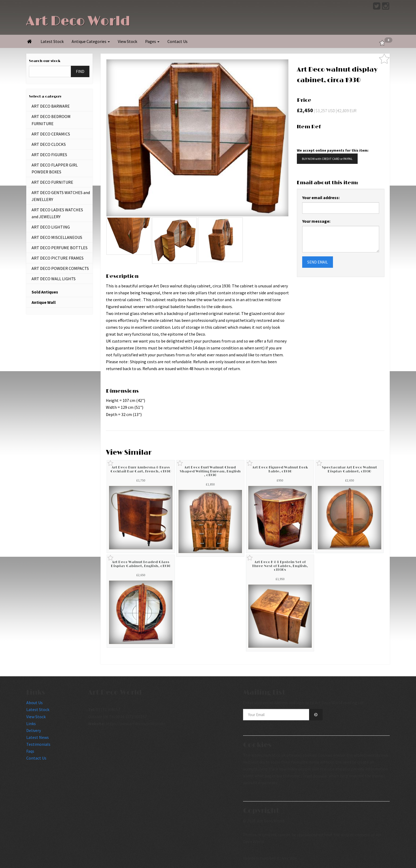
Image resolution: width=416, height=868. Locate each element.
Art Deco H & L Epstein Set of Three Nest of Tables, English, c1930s (280, 566)
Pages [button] (152, 41)
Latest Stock (52, 41)
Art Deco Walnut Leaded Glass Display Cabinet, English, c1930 (141, 564)
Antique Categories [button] (91, 41)
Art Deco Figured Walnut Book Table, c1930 (280, 469)
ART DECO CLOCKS (49, 144)
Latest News (38, 737)
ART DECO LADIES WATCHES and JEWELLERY (57, 213)
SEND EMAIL (318, 262)
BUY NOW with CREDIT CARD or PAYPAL (327, 159)
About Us (34, 703)
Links (31, 724)
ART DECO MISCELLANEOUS (57, 237)
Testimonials (38, 744)
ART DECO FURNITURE (52, 182)
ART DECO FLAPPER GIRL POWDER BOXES (55, 168)
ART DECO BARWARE (51, 106)
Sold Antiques (45, 292)
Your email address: (321, 198)
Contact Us (177, 41)
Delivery (34, 730)
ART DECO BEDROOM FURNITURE (51, 120)
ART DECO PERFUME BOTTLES (60, 248)
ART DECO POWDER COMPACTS (60, 268)
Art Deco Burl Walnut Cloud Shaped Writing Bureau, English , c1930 (210, 471)
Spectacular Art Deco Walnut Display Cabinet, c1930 (349, 469)
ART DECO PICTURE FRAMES (58, 258)
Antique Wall (44, 302)
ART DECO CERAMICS (51, 134)
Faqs (30, 751)
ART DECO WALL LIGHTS (54, 279)
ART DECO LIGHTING (51, 227)
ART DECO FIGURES (49, 155)
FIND (80, 71)
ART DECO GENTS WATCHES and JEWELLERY (61, 196)
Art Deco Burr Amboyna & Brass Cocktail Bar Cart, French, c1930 (141, 469)
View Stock (127, 41)
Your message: (316, 221)
